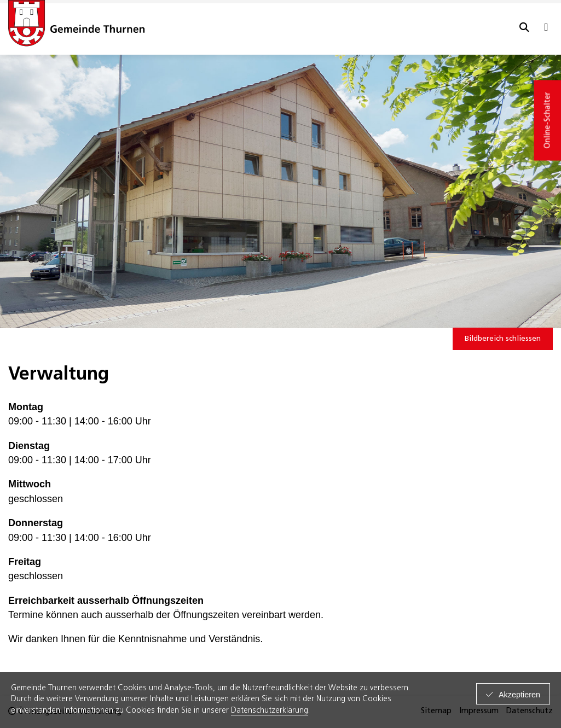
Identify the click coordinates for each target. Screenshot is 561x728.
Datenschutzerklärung (270, 711)
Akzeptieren (519, 695)
